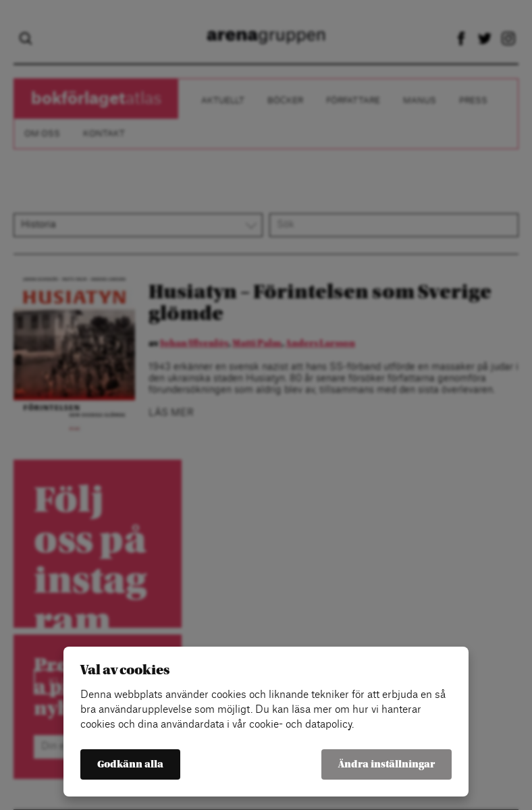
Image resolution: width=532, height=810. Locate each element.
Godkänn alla (130, 764)
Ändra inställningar (387, 764)
